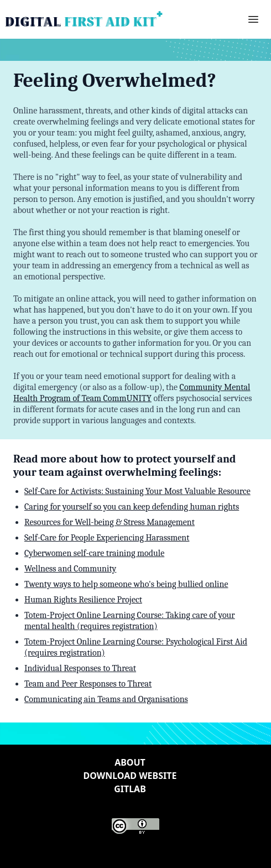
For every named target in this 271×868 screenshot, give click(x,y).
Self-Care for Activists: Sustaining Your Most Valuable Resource (137, 491)
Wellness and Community (70, 569)
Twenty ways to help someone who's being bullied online (126, 584)
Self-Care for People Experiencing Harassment (107, 538)
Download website (130, 776)
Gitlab (130, 789)
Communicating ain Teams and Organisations (106, 699)
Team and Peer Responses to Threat (88, 684)
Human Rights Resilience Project (83, 600)
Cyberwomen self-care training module (94, 553)
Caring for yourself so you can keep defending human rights (132, 507)
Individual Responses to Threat (80, 668)
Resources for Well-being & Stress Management (110, 522)
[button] (253, 19)
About (130, 762)
